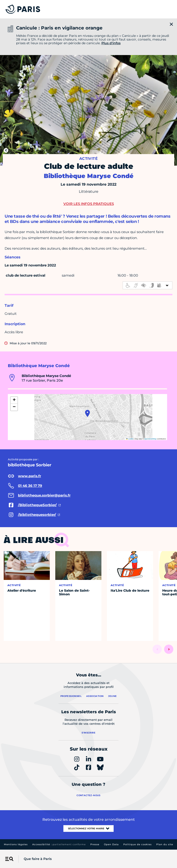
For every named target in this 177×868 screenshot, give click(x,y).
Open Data (111, 844)
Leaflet (130, 439)
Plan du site (165, 844)
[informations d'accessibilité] (147, 285)
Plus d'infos (111, 43)
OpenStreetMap (150, 439)
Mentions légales (16, 844)
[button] (87, 413)
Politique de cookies (137, 844)
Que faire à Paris (38, 859)
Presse (95, 844)
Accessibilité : (59, 844)
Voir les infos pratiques (89, 204)
